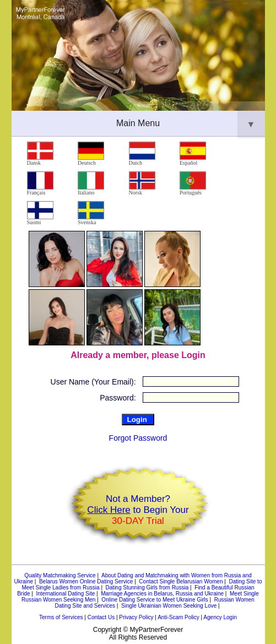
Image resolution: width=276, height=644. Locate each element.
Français (40, 183)
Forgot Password (138, 438)
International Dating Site (65, 594)
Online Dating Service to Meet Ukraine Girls (155, 600)
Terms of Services (61, 617)
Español (193, 154)
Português (193, 183)
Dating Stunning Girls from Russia (147, 588)
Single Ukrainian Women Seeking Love (169, 606)
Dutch (142, 154)
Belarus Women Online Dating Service (86, 581)
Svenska (91, 213)
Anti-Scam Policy (178, 617)
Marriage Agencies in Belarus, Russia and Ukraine (162, 594)
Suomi (40, 213)
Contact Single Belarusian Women (181, 581)
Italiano (91, 183)
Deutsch (91, 154)
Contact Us (101, 617)
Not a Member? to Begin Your (138, 510)
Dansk (40, 154)
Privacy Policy (136, 617)
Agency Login (220, 617)
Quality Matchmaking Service (60, 575)
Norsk (142, 183)
